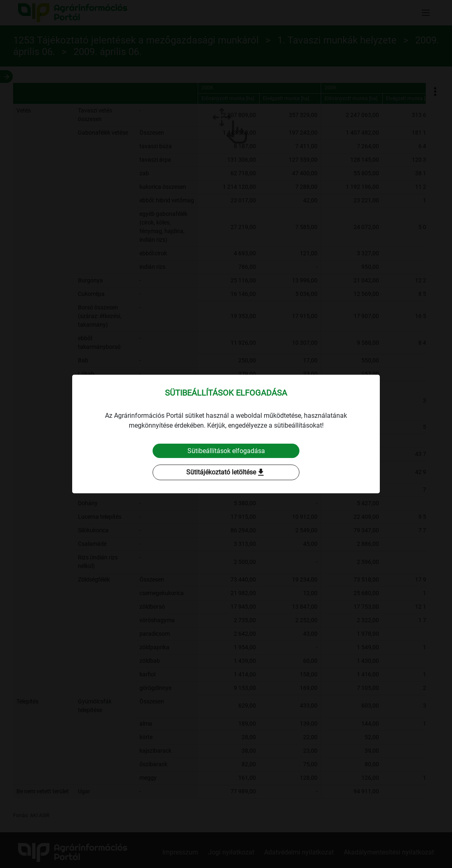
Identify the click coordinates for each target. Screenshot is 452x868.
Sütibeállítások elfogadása (226, 451)
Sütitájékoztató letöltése (226, 473)
